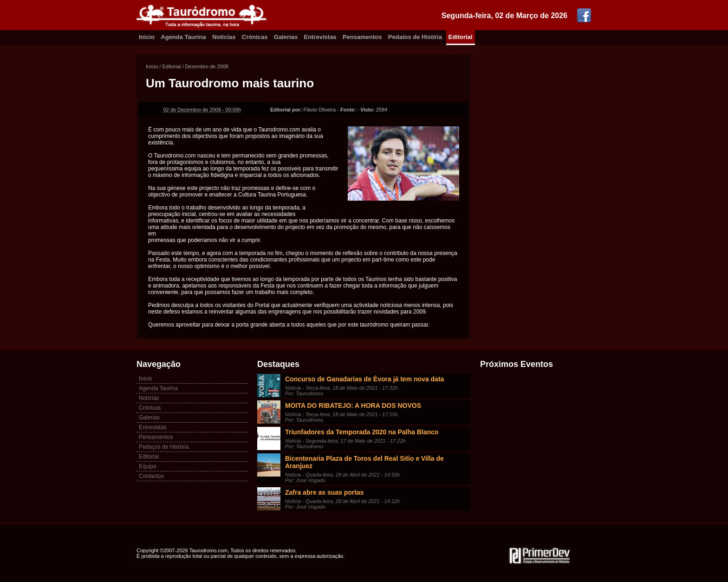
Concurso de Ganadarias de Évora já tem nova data (364, 379)
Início (152, 66)
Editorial (461, 37)
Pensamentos (362, 37)
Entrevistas (320, 37)
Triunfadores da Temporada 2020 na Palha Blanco (362, 432)
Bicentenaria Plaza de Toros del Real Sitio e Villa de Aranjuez (364, 462)
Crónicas (255, 37)
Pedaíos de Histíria (415, 37)
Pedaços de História (164, 447)
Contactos (151, 476)
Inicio (147, 37)
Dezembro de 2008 (207, 66)
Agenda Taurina (183, 37)
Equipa (147, 466)
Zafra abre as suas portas (325, 492)
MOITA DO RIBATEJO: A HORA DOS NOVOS (353, 405)
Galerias (286, 37)
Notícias (224, 37)
